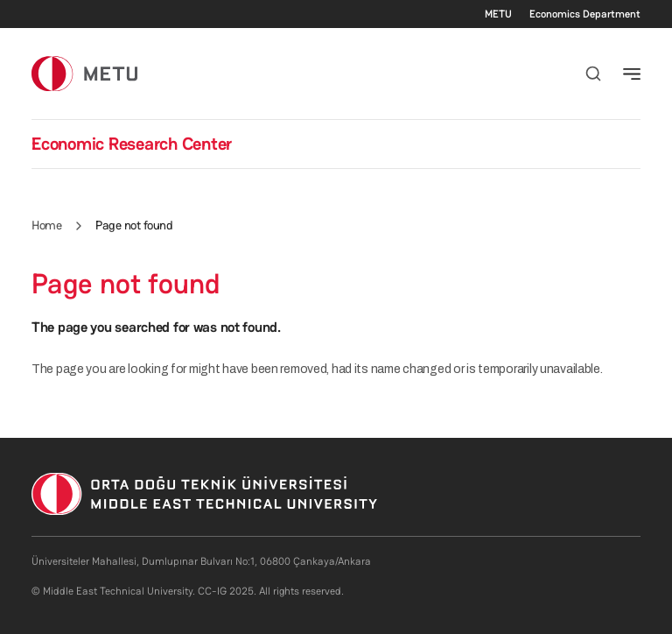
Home (46, 225)
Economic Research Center (132, 144)
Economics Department (585, 14)
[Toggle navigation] (632, 74)
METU (498, 14)
